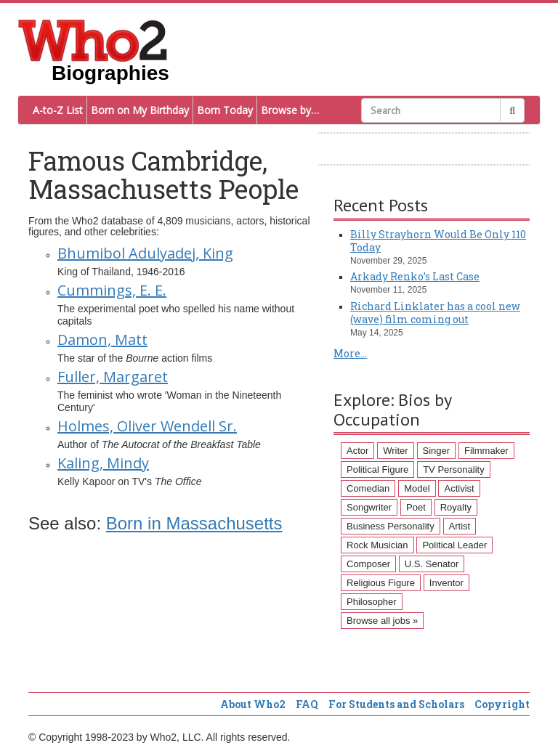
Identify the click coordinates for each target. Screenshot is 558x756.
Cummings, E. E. (112, 290)
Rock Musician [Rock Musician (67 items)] (377, 545)
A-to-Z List (58, 110)
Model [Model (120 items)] (417, 488)
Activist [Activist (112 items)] (459, 488)
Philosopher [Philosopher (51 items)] (372, 602)
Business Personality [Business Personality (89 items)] (391, 526)
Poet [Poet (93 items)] (416, 507)
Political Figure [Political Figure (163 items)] (377, 470)
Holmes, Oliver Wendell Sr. (147, 426)
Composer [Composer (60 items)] (368, 564)
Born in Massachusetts (194, 523)
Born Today (225, 110)
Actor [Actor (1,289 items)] (357, 451)
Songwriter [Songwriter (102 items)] (369, 507)
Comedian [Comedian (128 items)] (368, 488)
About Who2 (253, 704)
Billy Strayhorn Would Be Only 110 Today (438, 241)
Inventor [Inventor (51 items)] (446, 583)
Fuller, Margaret (113, 377)
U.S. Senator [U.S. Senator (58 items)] (432, 564)
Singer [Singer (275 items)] (437, 451)
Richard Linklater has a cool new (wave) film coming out (435, 313)
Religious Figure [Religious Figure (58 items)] (381, 583)
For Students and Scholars (396, 704)
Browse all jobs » (382, 621)
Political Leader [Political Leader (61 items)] (454, 545)
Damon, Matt (102, 340)
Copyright (502, 704)
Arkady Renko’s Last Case (415, 276)
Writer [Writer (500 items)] (395, 451)
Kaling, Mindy (103, 463)
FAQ (307, 704)
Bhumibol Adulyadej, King (145, 253)
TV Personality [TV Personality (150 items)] (454, 470)
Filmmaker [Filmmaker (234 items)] (486, 451)
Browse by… (290, 110)
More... (350, 353)
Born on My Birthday (140, 110)
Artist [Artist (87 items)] (460, 526)
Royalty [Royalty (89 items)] (456, 507)
